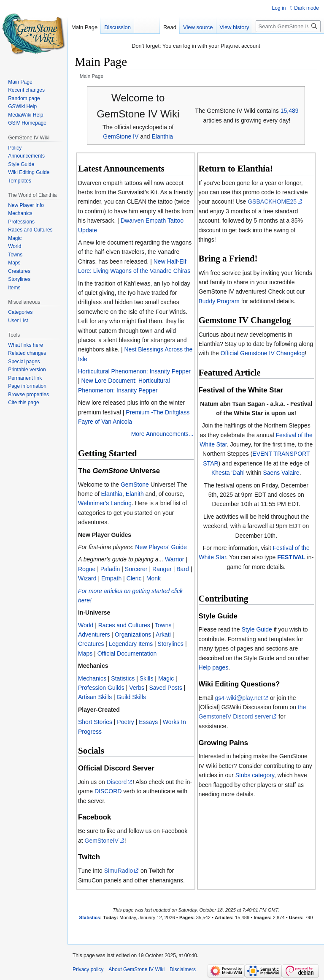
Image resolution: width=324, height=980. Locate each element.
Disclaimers (183, 969)
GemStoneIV (102, 841)
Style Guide (256, 629)
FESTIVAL (291, 557)
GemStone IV (121, 136)
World (86, 625)
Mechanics (92, 678)
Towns (163, 625)
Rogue (87, 569)
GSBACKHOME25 (272, 201)
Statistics (123, 678)
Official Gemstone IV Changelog (263, 353)
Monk (154, 578)
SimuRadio (119, 871)
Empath (111, 578)
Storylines (171, 644)
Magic (166, 678)
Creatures (91, 644)
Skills (147, 678)
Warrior (174, 559)
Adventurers (94, 634)
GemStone (135, 485)
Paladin (110, 569)
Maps (85, 653)
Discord (117, 782)
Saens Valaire (281, 473)
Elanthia (162, 136)
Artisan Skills (95, 697)
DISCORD (108, 791)
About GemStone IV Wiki (136, 969)
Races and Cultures (124, 625)
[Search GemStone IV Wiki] (288, 26)
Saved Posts (166, 688)
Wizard (87, 578)
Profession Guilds (101, 688)
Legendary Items (131, 644)
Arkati (163, 634)
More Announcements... (162, 434)
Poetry (125, 722)
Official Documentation (127, 653)
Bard (183, 569)
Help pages (214, 667)
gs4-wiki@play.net (239, 698)
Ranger (162, 569)
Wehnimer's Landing (105, 503)
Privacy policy (88, 969)
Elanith (135, 494)
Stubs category (255, 775)
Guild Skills (131, 697)
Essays (148, 722)
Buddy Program (219, 301)
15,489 (290, 111)
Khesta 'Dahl (228, 473)
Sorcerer (136, 569)
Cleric (134, 578)
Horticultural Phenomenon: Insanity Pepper (134, 371)
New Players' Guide (161, 547)
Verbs (137, 688)
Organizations (133, 634)
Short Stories (95, 722)
